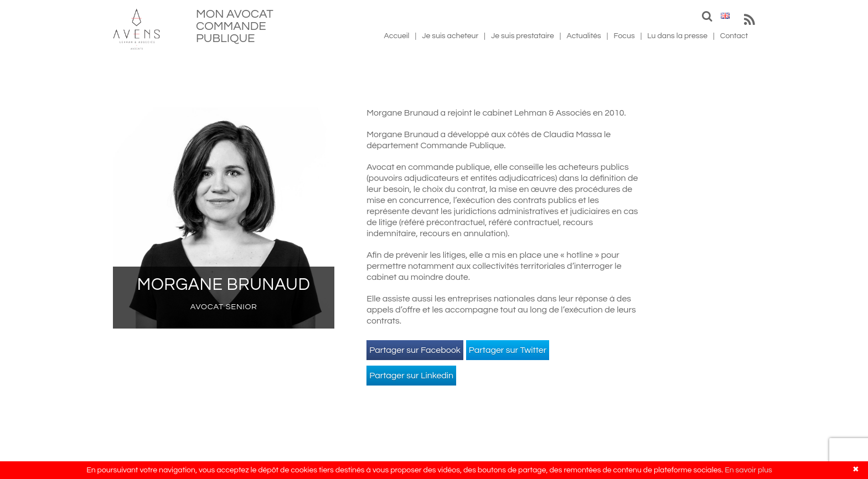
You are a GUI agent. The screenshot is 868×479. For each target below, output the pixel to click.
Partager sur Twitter (508, 350)
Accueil (397, 36)
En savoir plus (748, 470)
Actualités (583, 36)
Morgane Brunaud (224, 285)
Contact (734, 36)
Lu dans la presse (677, 36)
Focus (624, 36)
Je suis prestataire (523, 36)
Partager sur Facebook (415, 350)
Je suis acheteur (450, 36)
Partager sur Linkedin (411, 376)
